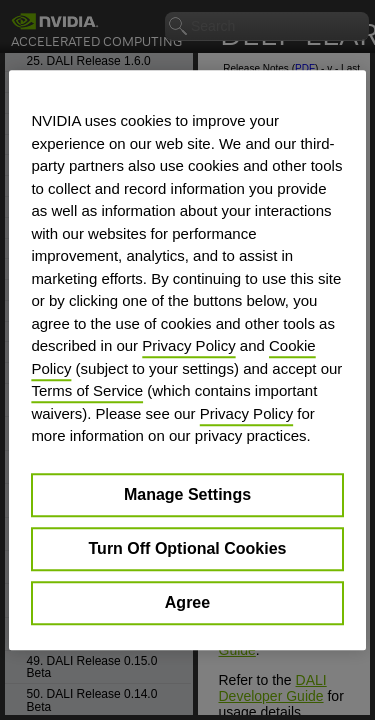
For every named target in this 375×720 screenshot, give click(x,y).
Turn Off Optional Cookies (188, 548)
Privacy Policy (188, 345)
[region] (187, 360)
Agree (187, 602)
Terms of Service (87, 390)
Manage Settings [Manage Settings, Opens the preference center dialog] (187, 494)
